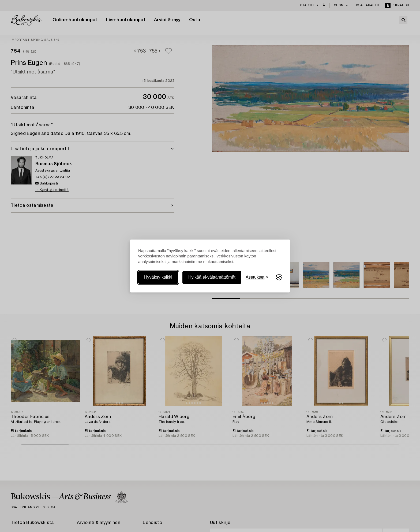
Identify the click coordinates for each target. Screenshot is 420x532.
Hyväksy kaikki (158, 277)
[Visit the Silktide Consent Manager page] (279, 277)
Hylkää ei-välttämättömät (212, 277)
